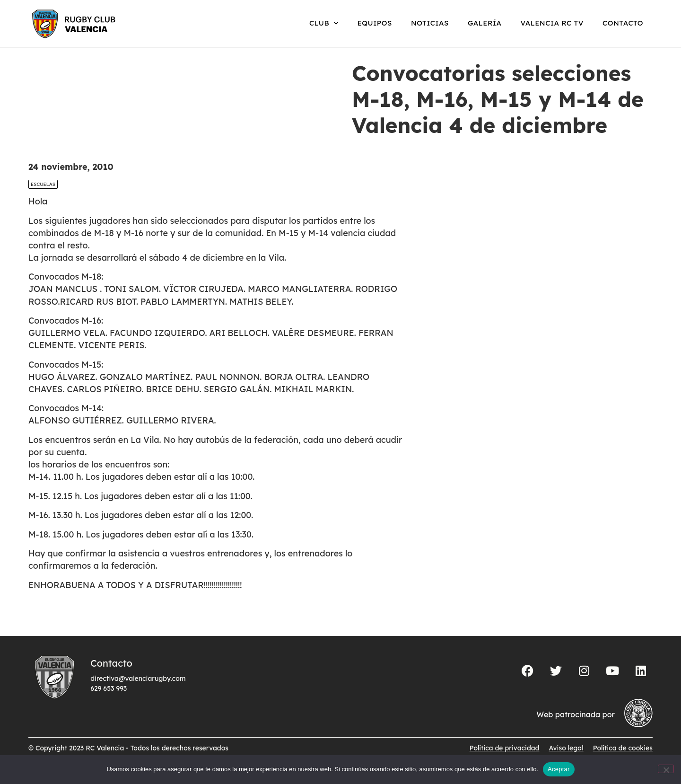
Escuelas (43, 194)
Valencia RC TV (552, 23)
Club (324, 23)
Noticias (430, 23)
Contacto (623, 23)
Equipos (375, 23)
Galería (485, 23)
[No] (666, 769)
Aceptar (559, 769)
